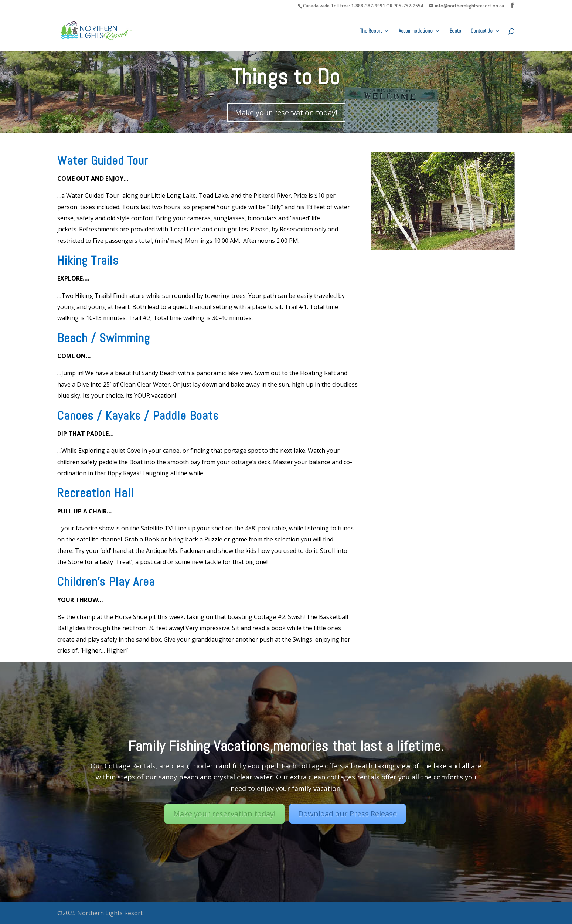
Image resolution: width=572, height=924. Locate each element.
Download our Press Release (348, 814)
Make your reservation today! (286, 113)
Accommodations (416, 31)
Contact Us (482, 31)
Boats (455, 31)
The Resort (371, 31)
